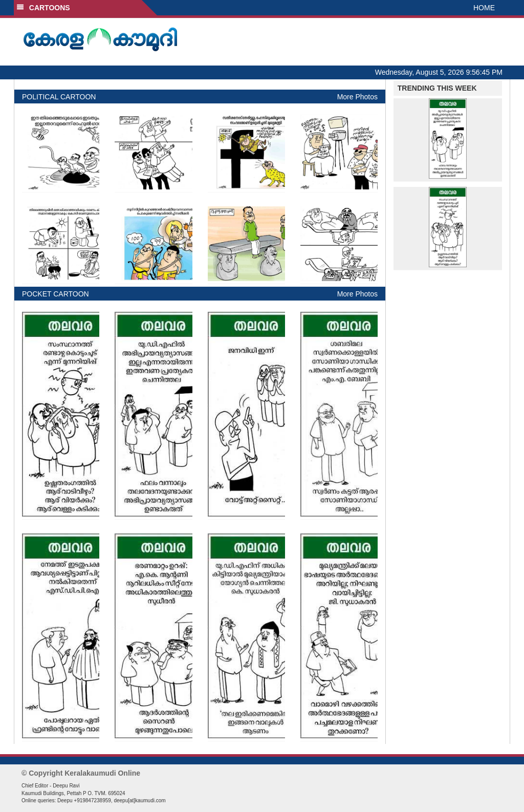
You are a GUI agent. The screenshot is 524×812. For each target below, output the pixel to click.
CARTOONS (43, 8)
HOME (484, 8)
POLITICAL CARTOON (59, 97)
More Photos (357, 97)
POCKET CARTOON (56, 294)
